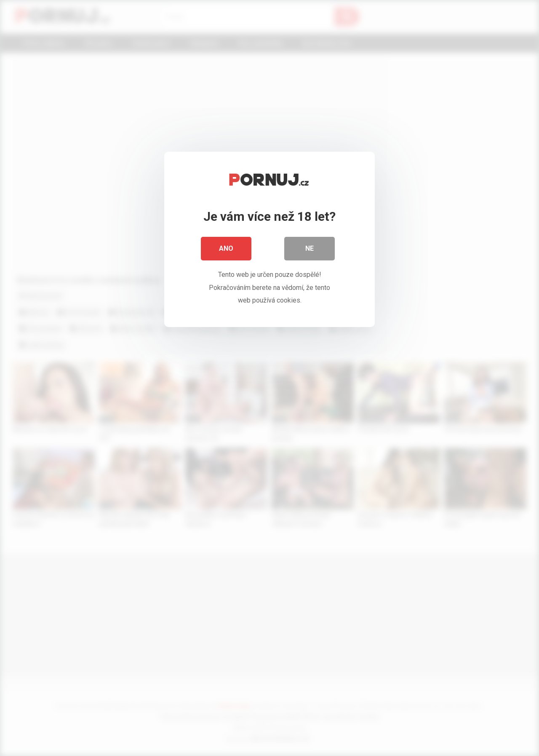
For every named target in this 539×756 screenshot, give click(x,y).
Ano (226, 248)
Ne (310, 248)
